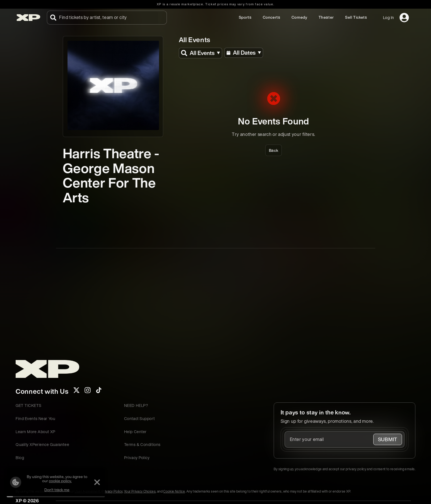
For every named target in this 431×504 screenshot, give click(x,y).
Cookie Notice (174, 491)
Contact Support (139, 418)
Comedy (299, 17)
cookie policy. (60, 481)
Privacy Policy (137, 458)
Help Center (135, 432)
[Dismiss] (97, 482)
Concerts (272, 17)
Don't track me (57, 490)
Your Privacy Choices (140, 491)
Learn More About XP (36, 432)
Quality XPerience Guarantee (42, 444)
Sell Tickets (356, 17)
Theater (326, 17)
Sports (245, 17)
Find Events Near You (35, 418)
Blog (20, 458)
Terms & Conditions (142, 444)
